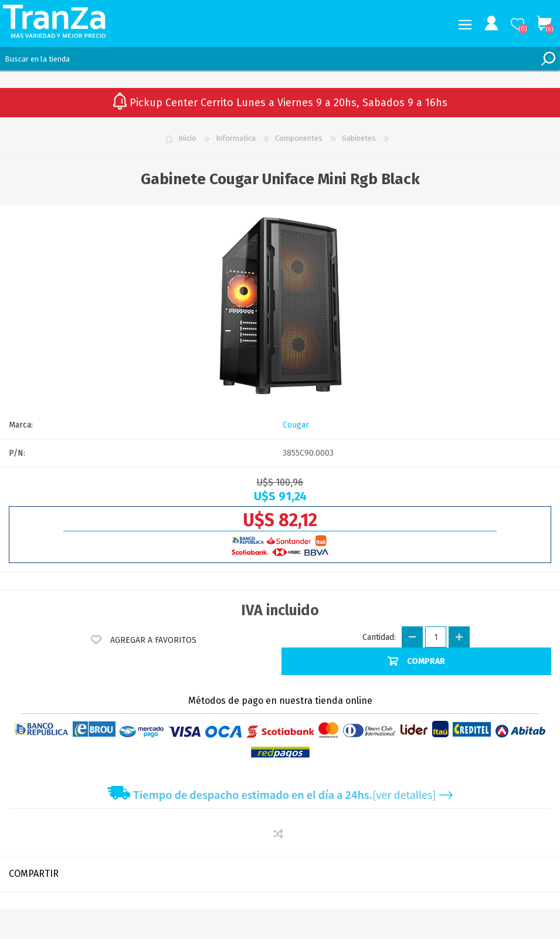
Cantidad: (379, 637)
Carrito (544, 23)
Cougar (296, 425)
